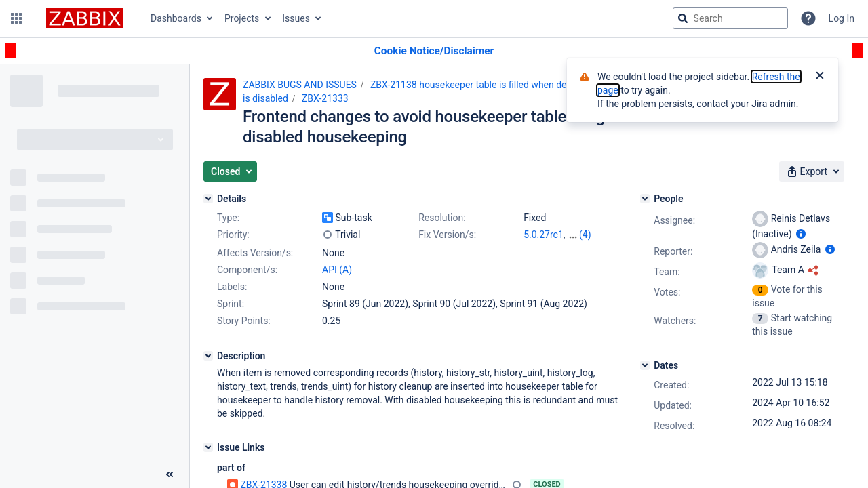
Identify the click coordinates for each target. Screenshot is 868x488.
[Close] (820, 77)
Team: (667, 272)
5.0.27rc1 (544, 235)
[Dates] (645, 365)
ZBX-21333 (325, 98)
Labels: (232, 287)
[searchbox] (730, 18)
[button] (16, 18)
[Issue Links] (208, 447)
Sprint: (231, 304)
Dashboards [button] (176, 18)
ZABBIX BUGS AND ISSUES (300, 85)
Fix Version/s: (447, 235)
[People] (645, 199)
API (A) (337, 270)
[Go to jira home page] (85, 18)
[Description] (208, 356)
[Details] (208, 199)
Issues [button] (296, 18)
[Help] (808, 18)
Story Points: (244, 321)
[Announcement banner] (434, 51)
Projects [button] (242, 18)
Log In (842, 18)
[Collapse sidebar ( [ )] (170, 474)
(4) (585, 235)
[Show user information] (801, 234)
